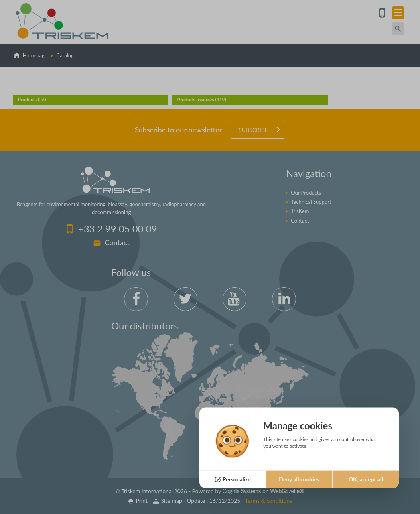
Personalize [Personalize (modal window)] (237, 479)
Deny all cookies (299, 479)
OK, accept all (366, 479)
